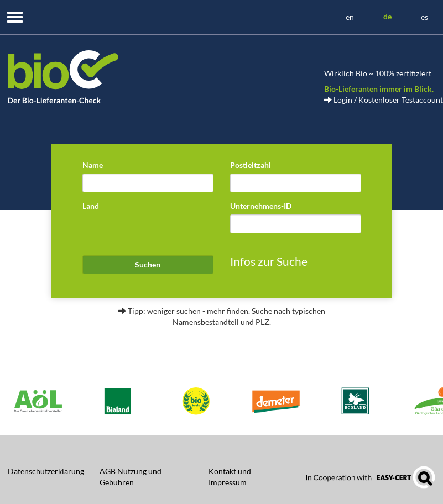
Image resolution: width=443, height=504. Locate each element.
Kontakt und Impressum (230, 477)
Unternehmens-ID (261, 206)
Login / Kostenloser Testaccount (384, 100)
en (350, 17)
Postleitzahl (251, 165)
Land (91, 206)
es (424, 17)
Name (93, 165)
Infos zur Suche (269, 261)
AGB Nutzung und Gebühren (131, 477)
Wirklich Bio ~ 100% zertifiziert (378, 73)
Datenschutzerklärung (46, 471)
